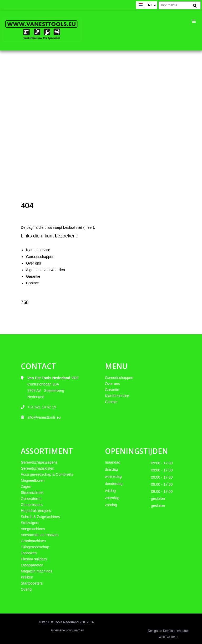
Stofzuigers (30, 523)
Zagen (26, 486)
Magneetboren (33, 480)
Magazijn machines (37, 571)
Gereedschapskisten (38, 468)
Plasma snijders (34, 559)
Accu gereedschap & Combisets (47, 474)
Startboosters (32, 583)
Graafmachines (33, 541)
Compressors (32, 505)
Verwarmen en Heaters (40, 535)
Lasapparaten (32, 565)
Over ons (34, 263)
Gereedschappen (40, 257)
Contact (32, 283)
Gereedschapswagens (39, 462)
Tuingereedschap (35, 547)
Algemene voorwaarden (46, 270)
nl (150, 5)
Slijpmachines (32, 493)
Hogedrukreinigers (36, 511)
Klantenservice (38, 250)
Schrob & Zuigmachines (40, 517)
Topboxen (29, 553)
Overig (26, 589)
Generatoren (31, 499)
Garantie (33, 276)
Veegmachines (33, 529)
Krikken (27, 577)
